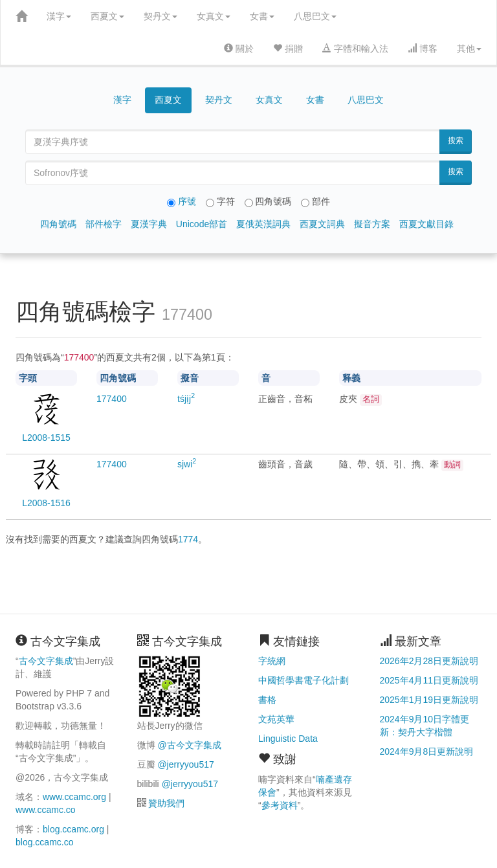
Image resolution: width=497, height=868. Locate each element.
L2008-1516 (46, 503)
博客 (423, 49)
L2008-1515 (46, 438)
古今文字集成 (46, 661)
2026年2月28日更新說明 (429, 661)
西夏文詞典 (322, 224)
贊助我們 (166, 803)
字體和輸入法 (355, 49)
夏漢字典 (149, 224)
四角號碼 (58, 224)
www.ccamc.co (46, 810)
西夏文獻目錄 (426, 224)
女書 (262, 16)
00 (112, 399)
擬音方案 (372, 224)
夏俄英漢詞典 (263, 224)
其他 (469, 49)
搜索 (456, 140)
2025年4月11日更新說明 (429, 680)
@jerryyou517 (185, 764)
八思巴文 (315, 16)
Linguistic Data (288, 739)
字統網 (272, 661)
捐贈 (288, 49)
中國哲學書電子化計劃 (304, 680)
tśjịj (186, 399)
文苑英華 (276, 719)
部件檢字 (104, 224)
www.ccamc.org (74, 797)
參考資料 (280, 805)
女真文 (214, 16)
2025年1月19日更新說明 (429, 700)
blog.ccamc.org (73, 829)
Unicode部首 (202, 224)
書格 (267, 700)
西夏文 (107, 16)
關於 (239, 49)
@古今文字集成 (189, 745)
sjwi (187, 464)
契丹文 (160, 16)
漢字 (59, 16)
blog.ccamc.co (44, 842)
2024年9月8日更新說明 (427, 751)
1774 (188, 539)
